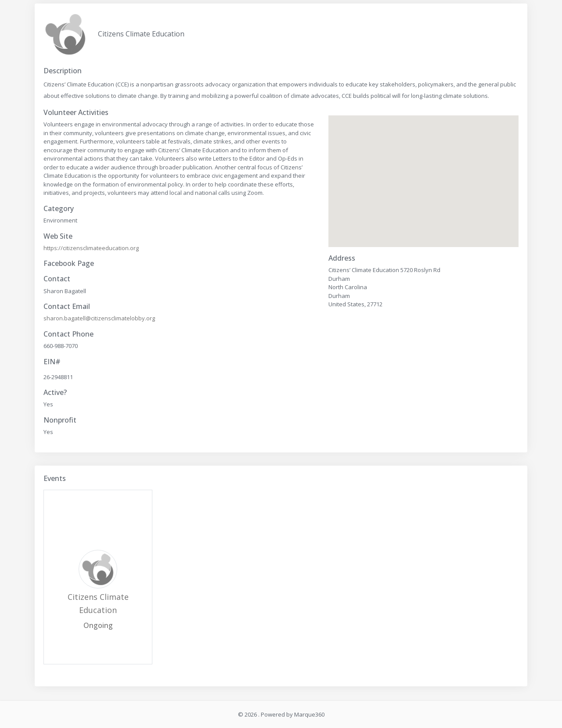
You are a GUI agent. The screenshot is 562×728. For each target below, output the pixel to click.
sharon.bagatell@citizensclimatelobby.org (99, 318)
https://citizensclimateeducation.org (91, 248)
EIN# (52, 362)
